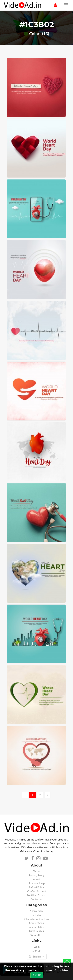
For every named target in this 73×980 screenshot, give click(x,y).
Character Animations (37, 919)
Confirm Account (37, 891)
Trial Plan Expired (37, 896)
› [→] (47, 795)
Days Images (36, 931)
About (36, 879)
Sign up (36, 951)
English (37, 957)
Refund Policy (36, 887)
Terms (37, 871)
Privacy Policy (37, 876)
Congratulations (37, 927)
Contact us (37, 899)
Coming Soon (36, 923)
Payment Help (37, 883)
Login (36, 947)
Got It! (37, 975)
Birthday (36, 915)
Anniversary (37, 911)
